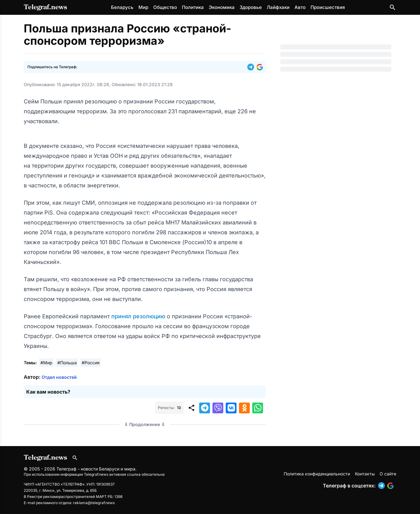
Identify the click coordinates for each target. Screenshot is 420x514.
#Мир (46, 363)
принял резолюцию (139, 316)
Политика (193, 7)
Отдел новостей (59, 377)
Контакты (365, 474)
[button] (252, 67)
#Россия (91, 363)
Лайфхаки (278, 7)
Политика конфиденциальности (317, 474)
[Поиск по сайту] (393, 7)
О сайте (388, 474)
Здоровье (251, 7)
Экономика (222, 7)
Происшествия (328, 7)
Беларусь (122, 7)
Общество (165, 7)
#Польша (67, 363)
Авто (300, 7)
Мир (143, 7)
